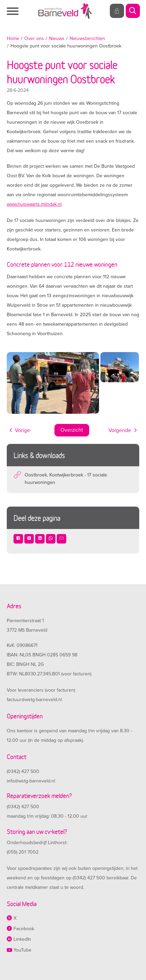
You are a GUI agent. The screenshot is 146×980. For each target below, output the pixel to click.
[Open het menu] (14, 11)
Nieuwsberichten (87, 38)
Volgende (120, 430)
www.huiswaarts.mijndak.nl (34, 204)
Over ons (34, 38)
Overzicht (72, 430)
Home (13, 38)
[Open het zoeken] (132, 11)
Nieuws (57, 38)
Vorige (22, 430)
